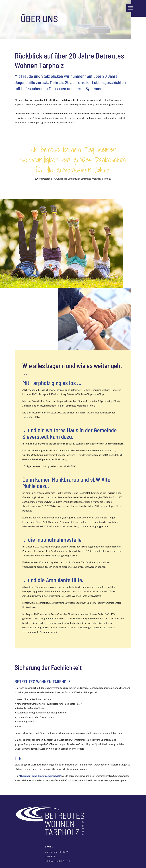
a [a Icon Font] (131, 8)
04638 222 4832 (62, 861)
